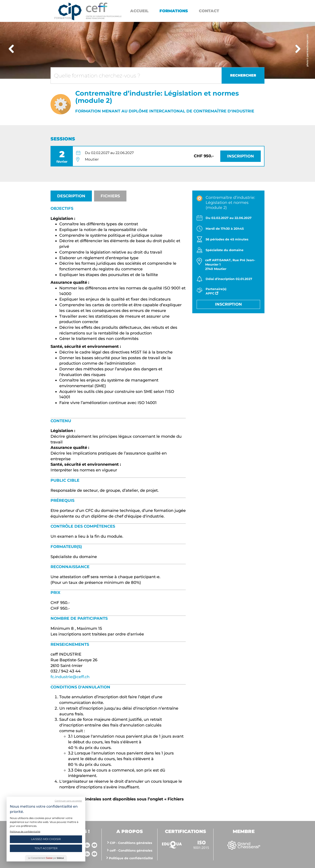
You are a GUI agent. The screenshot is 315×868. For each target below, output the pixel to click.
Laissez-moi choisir (46, 839)
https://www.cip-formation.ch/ (104, 11)
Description (71, 196)
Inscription (241, 156)
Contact (209, 11)
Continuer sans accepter (68, 801)
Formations (174, 11)
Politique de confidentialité (131, 858)
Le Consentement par (46, 858)
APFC (212, 293)
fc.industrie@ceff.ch (70, 677)
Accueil (139, 11)
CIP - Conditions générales (131, 843)
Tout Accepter (46, 848)
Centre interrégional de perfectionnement (68, 11)
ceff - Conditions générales (131, 850)
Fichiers (110, 196)
